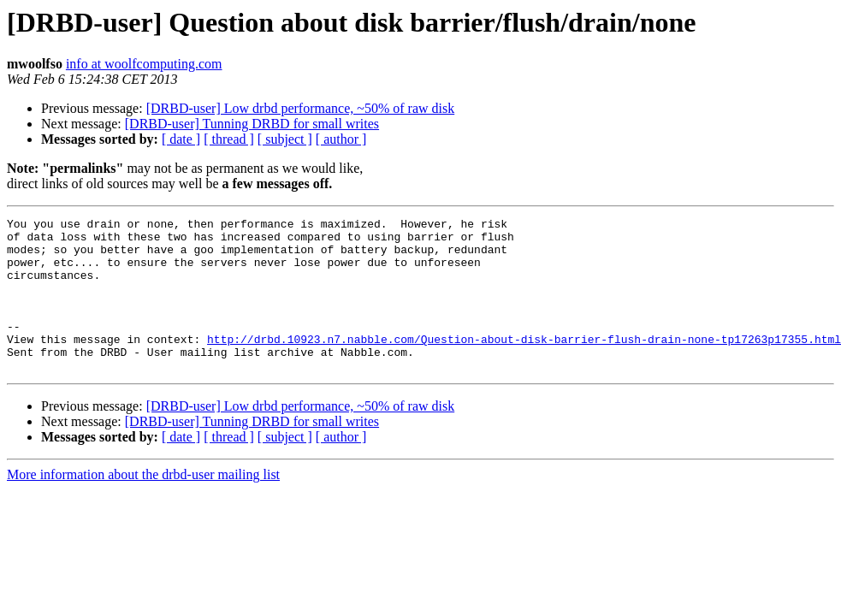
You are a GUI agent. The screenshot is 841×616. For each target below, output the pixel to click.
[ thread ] (229, 139)
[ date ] (181, 139)
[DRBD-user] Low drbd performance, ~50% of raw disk (301, 108)
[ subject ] (285, 139)
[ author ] (341, 139)
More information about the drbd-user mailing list (143, 505)
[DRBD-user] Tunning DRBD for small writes (252, 124)
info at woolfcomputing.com (144, 64)
